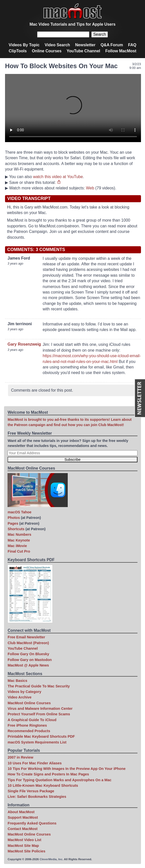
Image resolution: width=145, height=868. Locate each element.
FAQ (132, 45)
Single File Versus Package (31, 791)
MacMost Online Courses (29, 703)
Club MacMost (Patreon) (28, 643)
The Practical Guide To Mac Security (39, 686)
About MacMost (21, 812)
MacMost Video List (24, 840)
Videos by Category (24, 692)
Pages (13, 523)
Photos (14, 518)
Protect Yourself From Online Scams (39, 714)
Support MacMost (23, 817)
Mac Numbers (19, 534)
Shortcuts (16, 529)
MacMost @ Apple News (28, 665)
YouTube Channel (84, 51)
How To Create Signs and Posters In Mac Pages (48, 774)
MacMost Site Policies (26, 851)
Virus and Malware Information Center (40, 709)
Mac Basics (17, 681)
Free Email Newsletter (26, 637)
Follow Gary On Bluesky (28, 654)
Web (90, 188)
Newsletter (85, 45)
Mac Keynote (19, 540)
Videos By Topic (24, 45)
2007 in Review (20, 757)
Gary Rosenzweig (24, 344)
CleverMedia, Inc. (51, 859)
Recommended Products (29, 731)
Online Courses (47, 51)
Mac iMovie (17, 546)
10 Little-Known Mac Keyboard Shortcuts (43, 786)
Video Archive (19, 697)
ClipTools (18, 51)
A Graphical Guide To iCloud (32, 720)
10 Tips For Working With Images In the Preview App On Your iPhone (66, 769)
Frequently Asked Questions (32, 823)
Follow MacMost (121, 51)
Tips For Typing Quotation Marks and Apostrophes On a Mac (59, 780)
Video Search (57, 45)
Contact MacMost (22, 829)
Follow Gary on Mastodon (30, 660)
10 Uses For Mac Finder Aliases (34, 763)
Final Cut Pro (19, 551)
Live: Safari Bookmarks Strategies (37, 797)
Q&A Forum (112, 45)
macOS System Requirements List (37, 742)
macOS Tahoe (19, 512)
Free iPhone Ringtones (27, 725)
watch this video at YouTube (58, 177)
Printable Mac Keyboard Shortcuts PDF (41, 736)
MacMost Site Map (23, 846)
